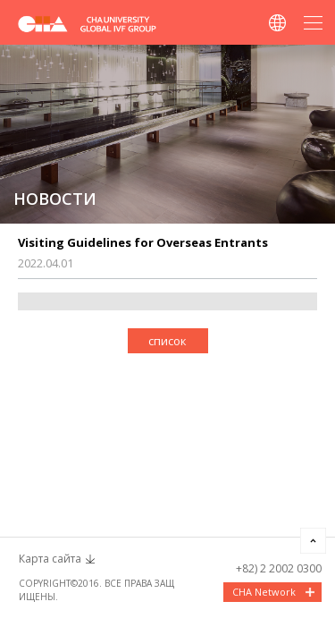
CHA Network (264, 592)
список (167, 341)
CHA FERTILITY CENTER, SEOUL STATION (98, 24)
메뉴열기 (313, 22)
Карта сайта (50, 559)
